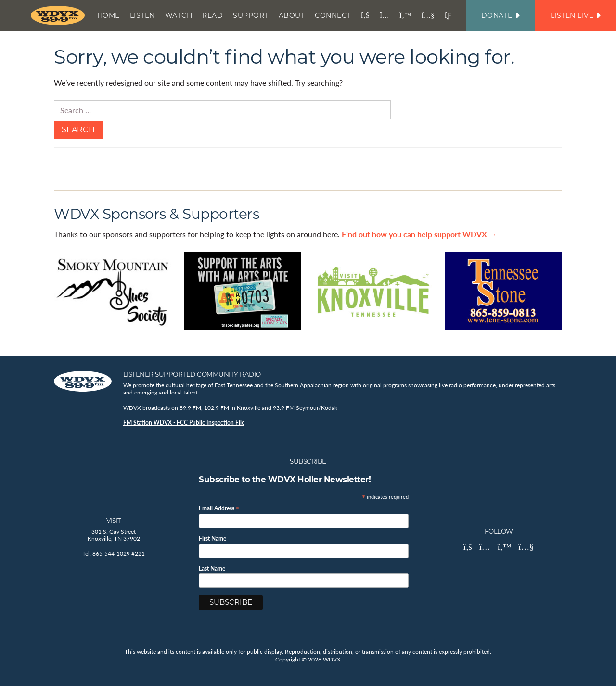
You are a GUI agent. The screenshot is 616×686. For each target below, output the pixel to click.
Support (251, 15)
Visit (114, 521)
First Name (212, 539)
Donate (500, 15)
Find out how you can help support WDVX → (419, 234)
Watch (179, 15)
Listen (142, 15)
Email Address (219, 508)
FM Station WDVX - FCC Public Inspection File (184, 423)
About (292, 15)
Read (212, 15)
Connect (333, 15)
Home (109, 15)
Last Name (212, 569)
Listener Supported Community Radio (192, 374)
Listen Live (576, 15)
